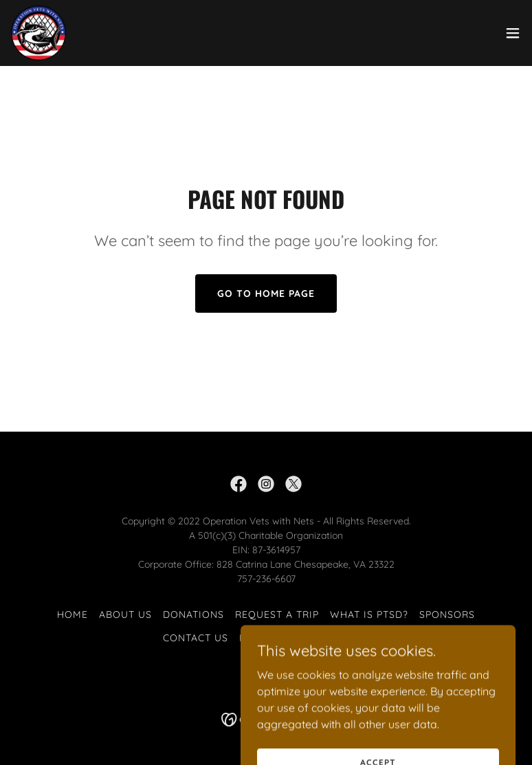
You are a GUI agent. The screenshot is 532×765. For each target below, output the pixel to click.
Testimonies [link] (335, 638)
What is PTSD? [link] (369, 614)
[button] (513, 33)
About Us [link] (125, 614)
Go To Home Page (266, 293)
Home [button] (73, 614)
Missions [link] (264, 638)
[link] (38, 33)
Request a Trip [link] (277, 614)
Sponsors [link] (447, 614)
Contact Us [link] (196, 638)
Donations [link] (193, 614)
